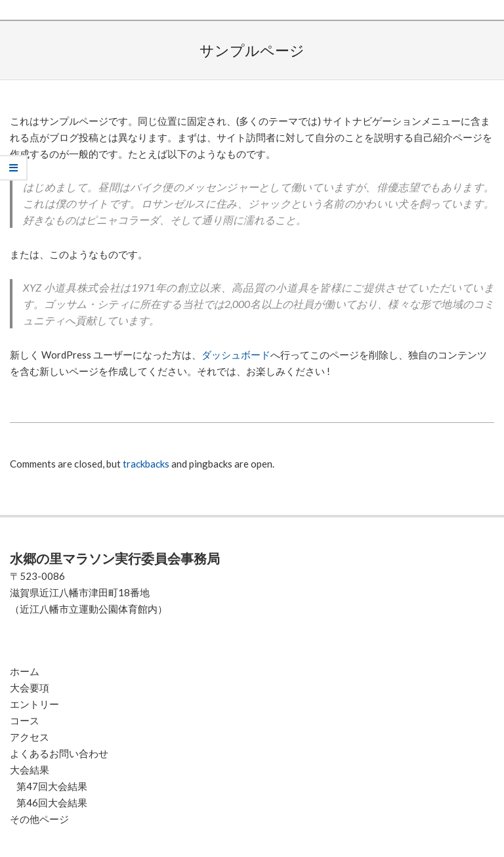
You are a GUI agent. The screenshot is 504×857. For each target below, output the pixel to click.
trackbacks (146, 464)
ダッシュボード (236, 355)
